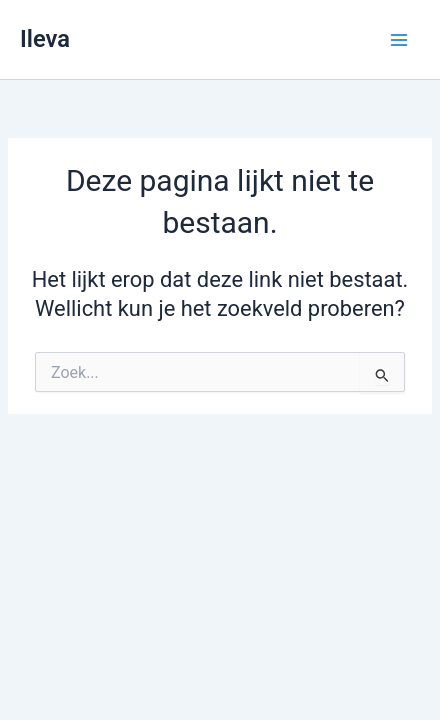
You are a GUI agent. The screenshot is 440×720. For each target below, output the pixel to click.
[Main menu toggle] (399, 40)
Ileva (45, 39)
